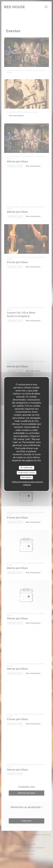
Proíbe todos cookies (26, 473)
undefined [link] (27, 485)
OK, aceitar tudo (26, 468)
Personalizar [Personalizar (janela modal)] (26, 477)
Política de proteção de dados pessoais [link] (27, 482)
